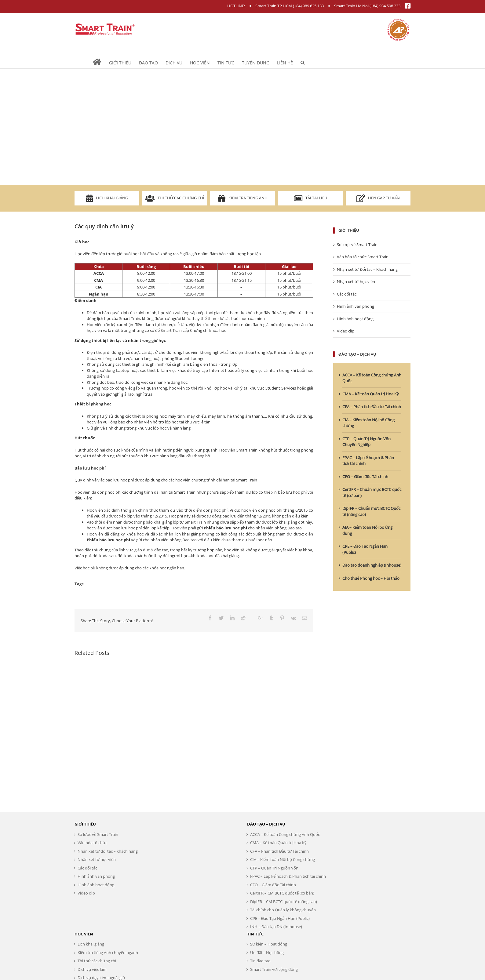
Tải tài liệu (310, 198)
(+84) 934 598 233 (385, 6)
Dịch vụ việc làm (92, 969)
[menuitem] (101, 62)
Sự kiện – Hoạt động (269, 944)
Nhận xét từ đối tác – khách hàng (108, 851)
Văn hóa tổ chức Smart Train (363, 257)
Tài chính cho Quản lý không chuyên (283, 910)
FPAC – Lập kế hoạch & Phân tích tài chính (288, 876)
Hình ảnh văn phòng (356, 306)
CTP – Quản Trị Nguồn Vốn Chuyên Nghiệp (366, 442)
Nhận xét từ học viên (356, 281)
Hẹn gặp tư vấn (378, 198)
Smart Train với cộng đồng (274, 969)
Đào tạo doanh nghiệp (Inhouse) (372, 565)
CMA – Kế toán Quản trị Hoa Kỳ (371, 394)
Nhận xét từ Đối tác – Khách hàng (367, 269)
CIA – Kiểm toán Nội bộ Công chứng (283, 859)
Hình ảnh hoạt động (355, 319)
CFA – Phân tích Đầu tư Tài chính (372, 407)
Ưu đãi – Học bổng (267, 953)
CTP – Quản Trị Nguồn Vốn (274, 868)
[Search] (303, 62)
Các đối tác (347, 294)
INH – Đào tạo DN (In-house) (276, 927)
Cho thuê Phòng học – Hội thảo (371, 578)
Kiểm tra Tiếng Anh (243, 198)
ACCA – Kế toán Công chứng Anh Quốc (285, 834)
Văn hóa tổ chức (92, 843)
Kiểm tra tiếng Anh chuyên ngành (108, 953)
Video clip (346, 331)
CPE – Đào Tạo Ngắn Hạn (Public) (280, 918)
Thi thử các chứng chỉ (175, 198)
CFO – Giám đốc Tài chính (365, 477)
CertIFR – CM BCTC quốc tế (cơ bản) (282, 893)
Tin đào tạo (260, 961)
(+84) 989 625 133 (308, 6)
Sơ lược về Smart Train (357, 245)
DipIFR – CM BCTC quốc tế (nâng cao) (284, 902)
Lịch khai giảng (107, 198)
